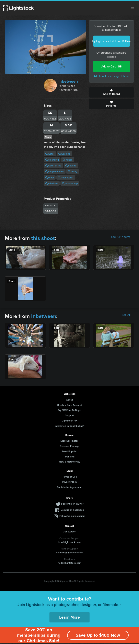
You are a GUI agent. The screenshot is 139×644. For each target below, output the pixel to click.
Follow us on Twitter (72, 504)
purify (73, 171)
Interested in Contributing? (70, 426)
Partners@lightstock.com (69, 552)
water (50, 154)
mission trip (70, 183)
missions (52, 183)
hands (68, 160)
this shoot (43, 238)
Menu (132, 8)
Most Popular (69, 451)
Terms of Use (70, 477)
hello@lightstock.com (69, 563)
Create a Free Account (69, 405)
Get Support (70, 532)
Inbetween (68, 81)
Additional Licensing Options (111, 76)
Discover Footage (70, 446)
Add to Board (112, 92)
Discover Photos (69, 441)
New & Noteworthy (69, 462)
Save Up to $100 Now (98, 635)
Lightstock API (69, 421)
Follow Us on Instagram (72, 516)
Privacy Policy (69, 482)
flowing (71, 166)
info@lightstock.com (69, 542)
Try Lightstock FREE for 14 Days (112, 41)
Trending (70, 457)
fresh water (66, 178)
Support (69, 415)
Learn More (69, 617)
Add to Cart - (112, 67)
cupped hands (55, 171)
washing (64, 154)
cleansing (52, 160)
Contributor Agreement (70, 487)
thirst (50, 178)
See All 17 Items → (123, 237)
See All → (128, 315)
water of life (53, 166)
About (69, 400)
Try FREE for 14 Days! (70, 410)
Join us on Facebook (72, 510)
